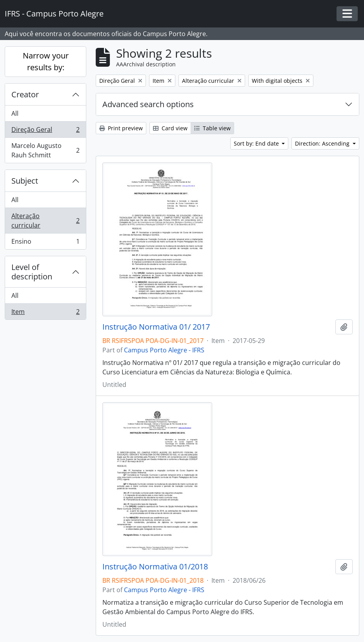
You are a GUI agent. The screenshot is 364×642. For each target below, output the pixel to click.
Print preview (121, 128)
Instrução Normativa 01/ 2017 (156, 327)
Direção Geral (45, 131)
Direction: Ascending (323, 143)
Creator (25, 94)
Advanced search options (148, 104)
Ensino (45, 243)
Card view (170, 128)
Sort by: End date (257, 143)
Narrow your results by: (46, 61)
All (15, 113)
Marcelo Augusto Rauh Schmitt (45, 150)
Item (45, 313)
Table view (212, 128)
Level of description (32, 272)
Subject (25, 181)
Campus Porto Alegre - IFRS (164, 350)
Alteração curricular (45, 221)
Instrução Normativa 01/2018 (155, 567)
